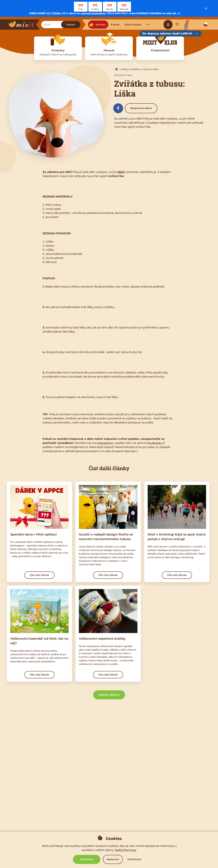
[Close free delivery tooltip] (197, 34)
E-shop (115, 25)
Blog (125, 69)
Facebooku (154, 443)
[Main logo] (24, 25)
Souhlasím (87, 859)
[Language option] (206, 25)
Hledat (71, 25)
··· (148, 24)
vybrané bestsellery (93, 13)
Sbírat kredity (133, 25)
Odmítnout (134, 859)
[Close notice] (206, 9)
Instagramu (105, 443)
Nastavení (113, 859)
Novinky (97, 25)
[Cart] (186, 25)
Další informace (126, 850)
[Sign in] (168, 25)
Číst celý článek (39, 575)
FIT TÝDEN (53, 13)
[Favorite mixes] (177, 25)
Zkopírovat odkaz (141, 108)
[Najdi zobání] (51, 25)
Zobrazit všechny (109, 695)
